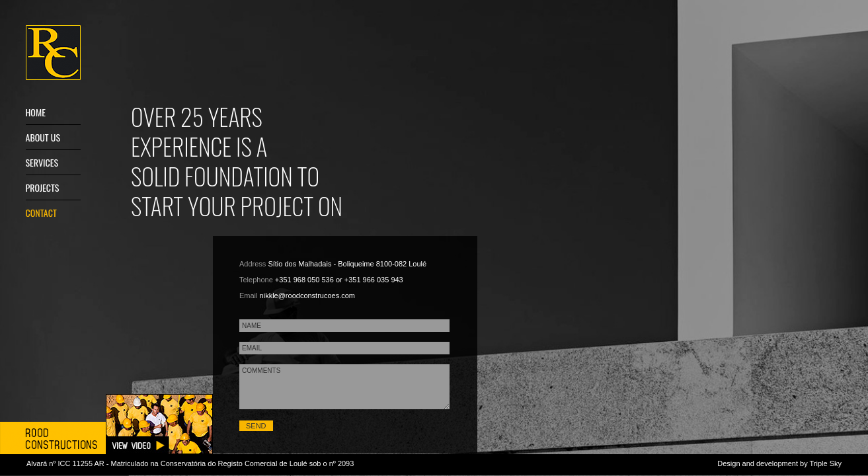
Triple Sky (826, 463)
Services (42, 162)
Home (36, 112)
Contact (41, 213)
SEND (256, 426)
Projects (43, 187)
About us (43, 137)
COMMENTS (344, 387)
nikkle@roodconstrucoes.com (307, 296)
